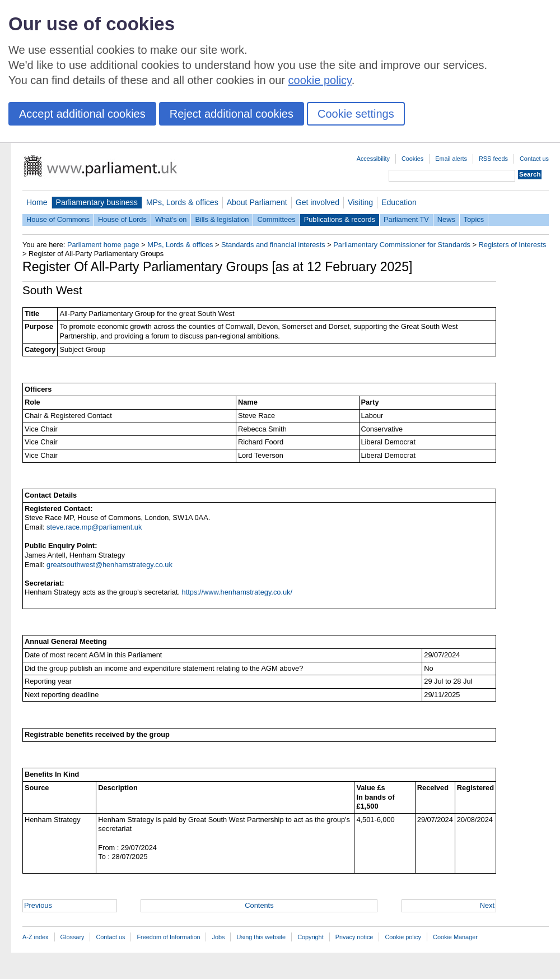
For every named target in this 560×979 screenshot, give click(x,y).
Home (37, 202)
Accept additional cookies (82, 114)
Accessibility (373, 159)
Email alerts (451, 159)
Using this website (261, 937)
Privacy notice (354, 937)
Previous (38, 905)
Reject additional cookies (232, 114)
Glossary (73, 937)
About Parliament (257, 202)
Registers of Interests (513, 245)
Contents (259, 905)
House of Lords (122, 219)
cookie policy (320, 80)
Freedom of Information (168, 937)
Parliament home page (103, 245)
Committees (276, 219)
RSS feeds (493, 159)
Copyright (311, 937)
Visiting (360, 202)
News (446, 219)
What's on (171, 219)
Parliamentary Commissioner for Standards (402, 245)
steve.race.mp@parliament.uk (94, 527)
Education (399, 202)
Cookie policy (403, 937)
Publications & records (340, 219)
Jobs (218, 937)
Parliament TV (406, 219)
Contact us (534, 159)
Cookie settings (356, 114)
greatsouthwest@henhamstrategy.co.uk (109, 565)
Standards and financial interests (273, 245)
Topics (474, 219)
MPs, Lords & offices (182, 202)
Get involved (318, 202)
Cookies (412, 159)
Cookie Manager (455, 937)
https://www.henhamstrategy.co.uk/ (237, 592)
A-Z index (36, 937)
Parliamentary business (97, 202)
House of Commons (58, 219)
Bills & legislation (222, 219)
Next (487, 905)
